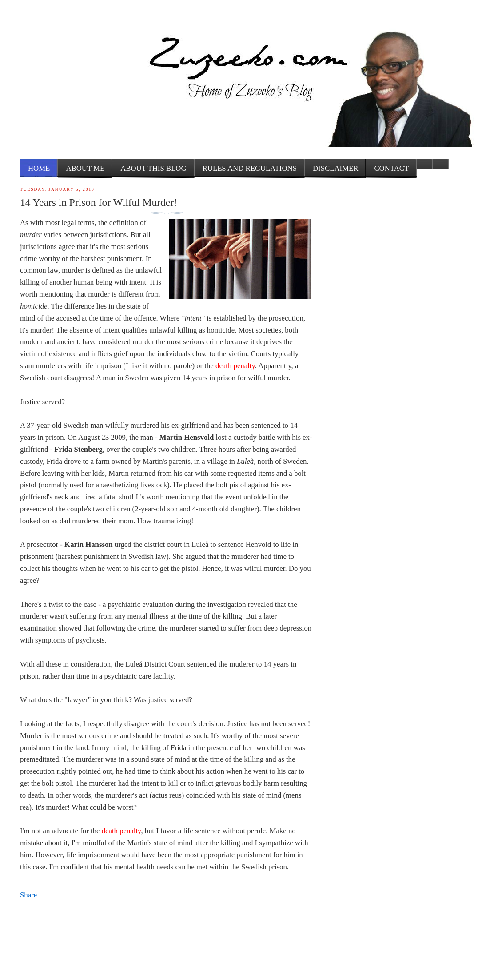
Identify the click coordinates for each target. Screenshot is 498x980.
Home (39, 168)
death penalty (235, 366)
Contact (391, 168)
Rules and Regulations (250, 168)
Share (28, 895)
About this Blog (153, 168)
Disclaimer (335, 168)
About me (85, 168)
